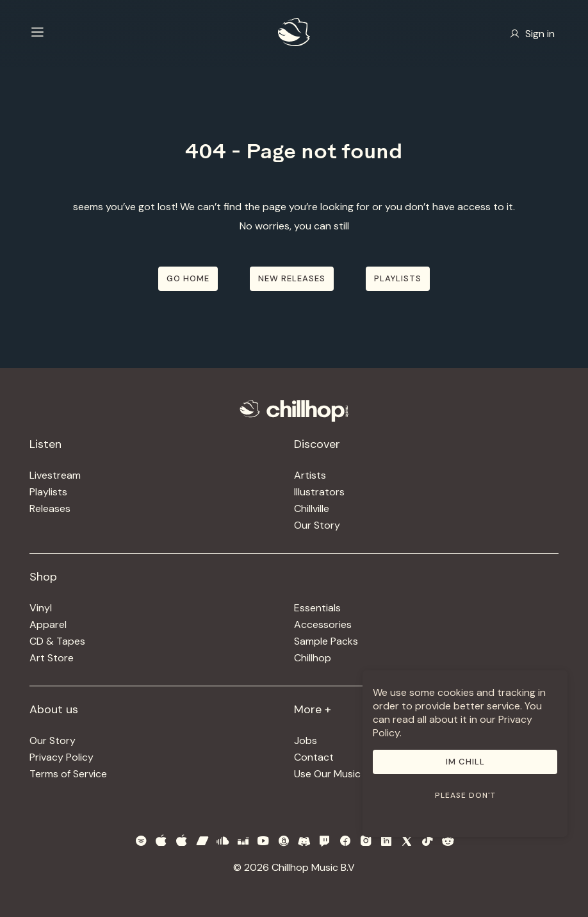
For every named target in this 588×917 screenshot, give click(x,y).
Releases (50, 508)
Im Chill (465, 762)
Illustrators (319, 492)
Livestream (55, 475)
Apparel (48, 624)
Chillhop (313, 658)
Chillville (312, 508)
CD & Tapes (57, 641)
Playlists (48, 492)
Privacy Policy (61, 757)
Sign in (532, 34)
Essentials (317, 608)
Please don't (465, 795)
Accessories (323, 624)
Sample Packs (326, 641)
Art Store (52, 658)
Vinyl (41, 608)
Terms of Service (68, 774)
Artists (310, 475)
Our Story (317, 525)
